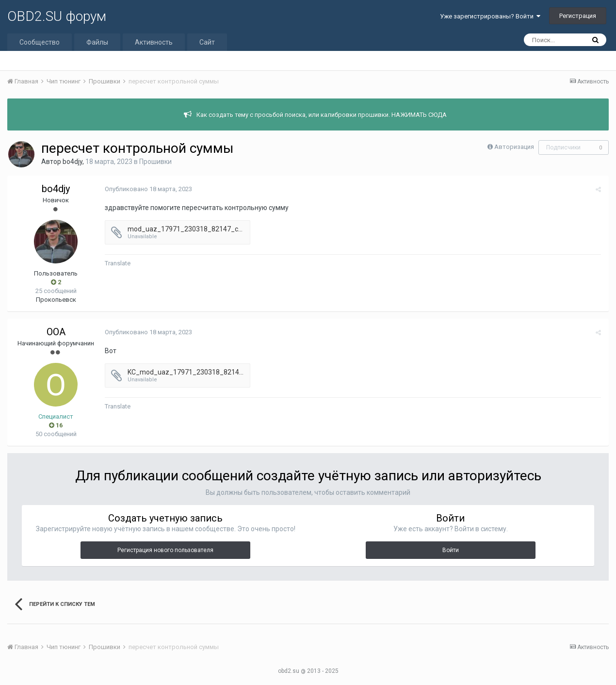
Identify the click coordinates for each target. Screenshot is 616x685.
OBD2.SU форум (57, 16)
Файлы (97, 42)
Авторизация (514, 147)
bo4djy (73, 162)
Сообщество (40, 42)
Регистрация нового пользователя (165, 550)
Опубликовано (148, 189)
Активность (154, 42)
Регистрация (578, 16)
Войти (451, 550)
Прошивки (155, 162)
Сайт (207, 42)
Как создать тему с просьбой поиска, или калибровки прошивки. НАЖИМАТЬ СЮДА (322, 115)
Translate (117, 263)
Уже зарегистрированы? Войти (490, 16)
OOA (56, 332)
